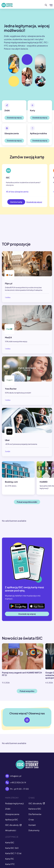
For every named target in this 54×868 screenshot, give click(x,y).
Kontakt (32, 825)
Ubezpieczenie (12, 814)
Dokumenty (34, 830)
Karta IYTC (10, 864)
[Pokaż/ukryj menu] (51, 5)
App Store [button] (33, 604)
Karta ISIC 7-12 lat (13, 853)
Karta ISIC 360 (12, 848)
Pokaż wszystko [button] (27, 691)
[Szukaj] (46, 5)
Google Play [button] (15, 604)
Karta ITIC (10, 859)
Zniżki (8, 809)
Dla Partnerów (35, 814)
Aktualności (11, 830)
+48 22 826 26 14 (18, 782)
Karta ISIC (10, 842)
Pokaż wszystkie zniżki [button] (27, 502)
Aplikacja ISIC (12, 820)
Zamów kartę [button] (16, 202)
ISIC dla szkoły (13, 825)
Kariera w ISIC (35, 809)
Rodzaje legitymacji (14, 803)
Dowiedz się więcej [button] (14, 118)
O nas (31, 820)
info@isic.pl (16, 776)
